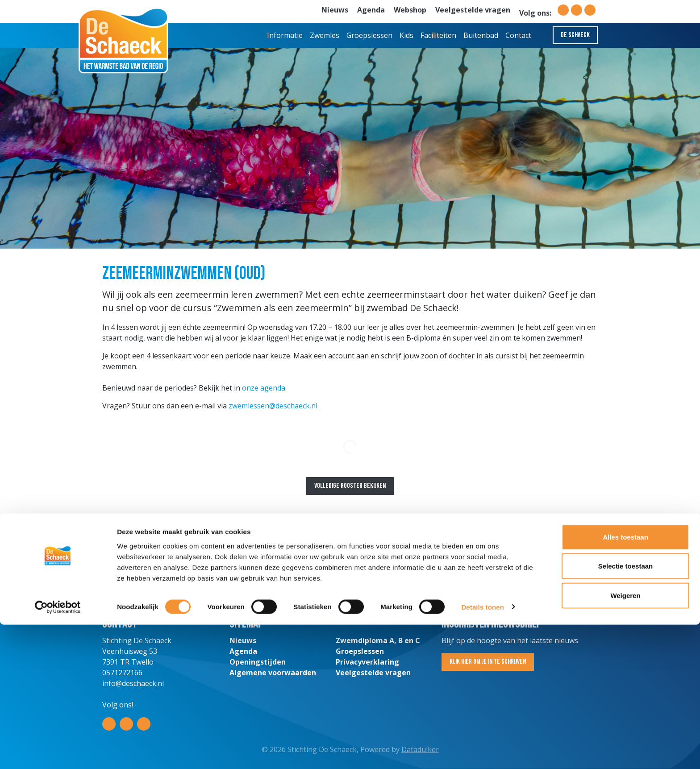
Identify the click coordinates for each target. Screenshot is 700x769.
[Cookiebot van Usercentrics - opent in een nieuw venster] (58, 752)
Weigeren (625, 740)
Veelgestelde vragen (473, 10)
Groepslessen (369, 35)
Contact (518, 35)
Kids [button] (406, 35)
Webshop (410, 10)
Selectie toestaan (626, 711)
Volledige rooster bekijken (350, 486)
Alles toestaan (625, 681)
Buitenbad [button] (481, 35)
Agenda (371, 10)
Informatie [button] (285, 35)
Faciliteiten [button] (438, 35)
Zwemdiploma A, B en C (378, 640)
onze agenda (264, 388)
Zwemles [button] (325, 35)
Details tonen (482, 751)
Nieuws (335, 10)
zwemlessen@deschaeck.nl (273, 406)
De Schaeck (575, 35)
